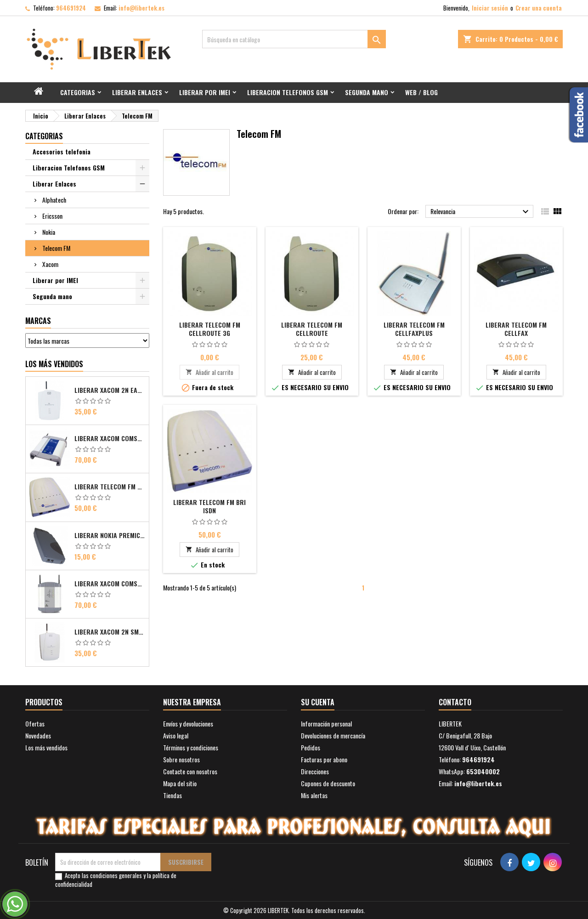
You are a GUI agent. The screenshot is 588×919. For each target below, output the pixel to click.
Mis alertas (314, 795)
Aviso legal (176, 735)
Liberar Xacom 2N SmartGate (110, 632)
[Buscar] (294, 39)
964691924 (71, 8)
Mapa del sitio (180, 783)
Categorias (78, 92)
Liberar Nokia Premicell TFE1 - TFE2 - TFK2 (110, 535)
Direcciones (315, 771)
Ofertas (35, 723)
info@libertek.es (141, 8)
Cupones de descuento (328, 783)
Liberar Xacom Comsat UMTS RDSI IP (110, 584)
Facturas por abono (324, 759)
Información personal (326, 723)
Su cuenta (318, 702)
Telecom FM (56, 248)
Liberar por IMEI (205, 92)
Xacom (50, 264)
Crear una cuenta (539, 8)
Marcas (38, 321)
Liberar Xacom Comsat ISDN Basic (110, 438)
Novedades (38, 735)
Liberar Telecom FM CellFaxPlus (414, 329)
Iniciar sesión (490, 8)
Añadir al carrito (209, 372)
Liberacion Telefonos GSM (288, 92)
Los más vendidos (54, 364)
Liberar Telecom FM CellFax (516, 329)
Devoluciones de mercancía (333, 735)
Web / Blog (421, 92)
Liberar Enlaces (137, 92)
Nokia (49, 232)
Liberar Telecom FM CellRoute (312, 329)
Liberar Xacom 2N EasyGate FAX (110, 390)
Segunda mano (367, 92)
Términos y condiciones (191, 747)
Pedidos (311, 747)
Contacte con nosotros (190, 771)
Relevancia (481, 212)
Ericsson (52, 216)
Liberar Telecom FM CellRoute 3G (210, 329)
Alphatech (54, 200)
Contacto (455, 702)
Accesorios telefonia (62, 151)
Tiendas (172, 795)
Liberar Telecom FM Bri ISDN (110, 487)
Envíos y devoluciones (188, 723)
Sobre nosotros (181, 759)
